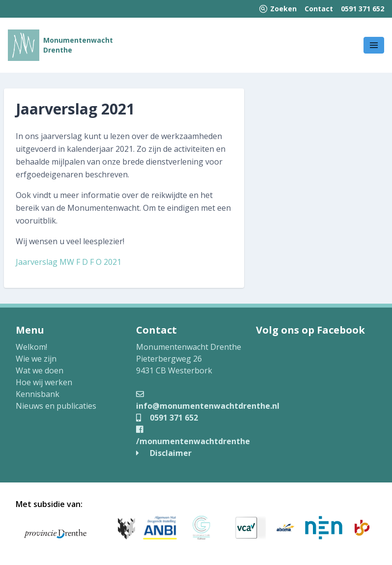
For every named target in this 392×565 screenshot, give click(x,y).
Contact (319, 9)
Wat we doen (40, 370)
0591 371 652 (363, 9)
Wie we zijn (36, 359)
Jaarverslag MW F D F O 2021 (69, 262)
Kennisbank (38, 394)
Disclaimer (164, 453)
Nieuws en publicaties (56, 406)
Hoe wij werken (44, 382)
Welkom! (31, 347)
